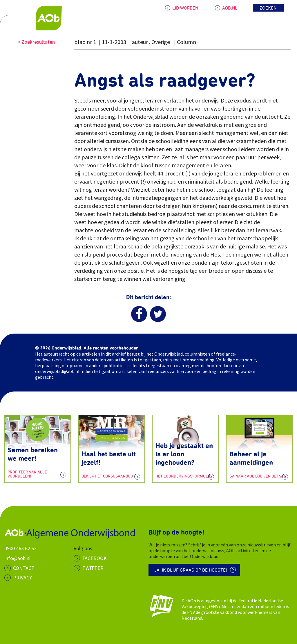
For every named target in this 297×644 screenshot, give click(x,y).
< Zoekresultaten (36, 42)
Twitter (93, 568)
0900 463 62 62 (20, 548)
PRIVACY (22, 578)
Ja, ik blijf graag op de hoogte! (191, 570)
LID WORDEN (185, 8)
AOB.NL (230, 8)
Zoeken (268, 8)
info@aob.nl (17, 558)
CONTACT (24, 568)
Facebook (95, 558)
